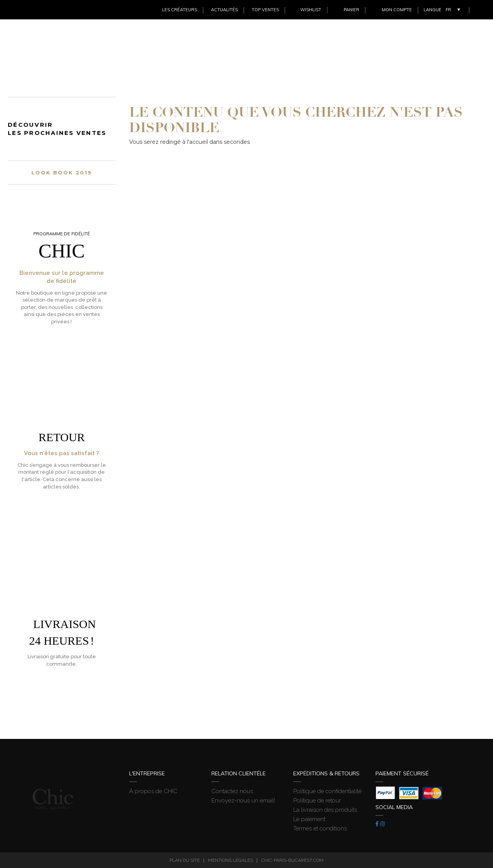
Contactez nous (232, 791)
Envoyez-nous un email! (243, 801)
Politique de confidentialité (327, 791)
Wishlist (311, 10)
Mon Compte (397, 10)
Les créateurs (180, 10)
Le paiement (309, 819)
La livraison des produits (325, 810)
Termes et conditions (320, 828)
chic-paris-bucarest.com (292, 860)
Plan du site (185, 860)
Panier (351, 10)
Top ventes (265, 10)
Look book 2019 (61, 173)
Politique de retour (317, 801)
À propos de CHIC (153, 791)
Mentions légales (230, 860)
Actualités (224, 10)
